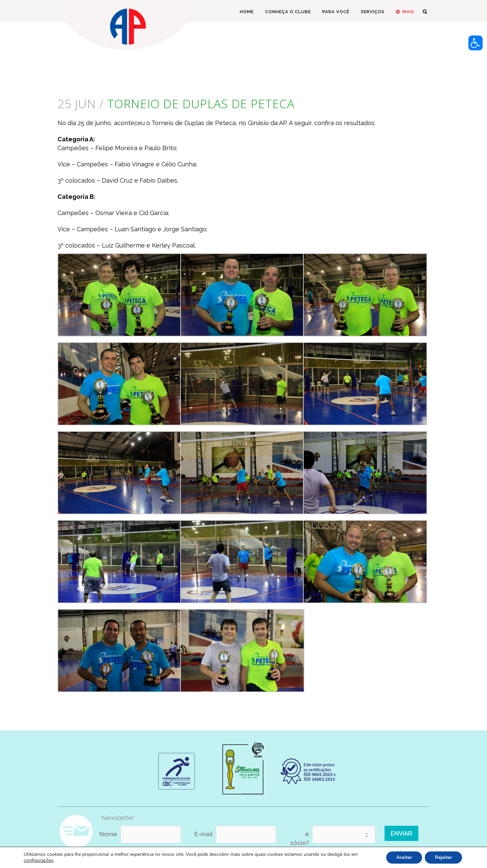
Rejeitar (443, 857)
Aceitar (404, 857)
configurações (39, 861)
